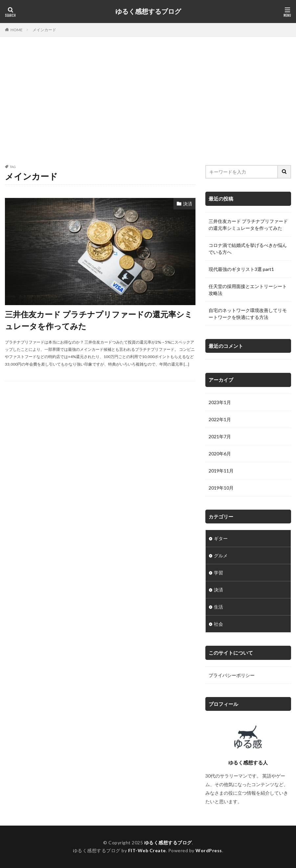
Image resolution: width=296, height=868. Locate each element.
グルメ (221, 555)
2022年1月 (220, 419)
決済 (188, 204)
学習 (218, 573)
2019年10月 (221, 488)
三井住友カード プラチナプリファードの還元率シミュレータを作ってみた (99, 320)
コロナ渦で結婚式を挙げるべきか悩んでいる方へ (248, 249)
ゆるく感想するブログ (148, 12)
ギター (221, 538)
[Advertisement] (148, 103)
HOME (17, 30)
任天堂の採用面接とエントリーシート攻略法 (248, 290)
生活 (218, 607)
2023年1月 (220, 402)
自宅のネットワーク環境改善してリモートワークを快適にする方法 (248, 314)
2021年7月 (220, 436)
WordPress (209, 850)
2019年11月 (221, 471)
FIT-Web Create (147, 850)
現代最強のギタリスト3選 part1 (241, 269)
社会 (218, 624)
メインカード (44, 30)
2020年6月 (220, 454)
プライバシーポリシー (232, 675)
